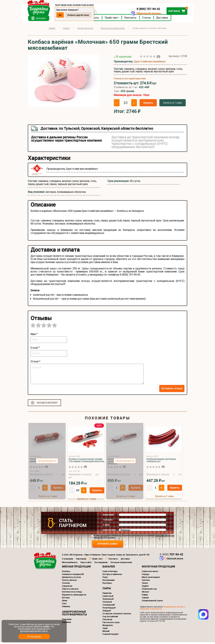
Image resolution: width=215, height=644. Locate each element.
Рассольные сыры (111, 624)
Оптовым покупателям (121, 564)
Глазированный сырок (152, 602)
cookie (46, 627)
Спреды (146, 576)
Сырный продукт (111, 636)
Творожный (108, 601)
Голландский (109, 606)
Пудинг (145, 588)
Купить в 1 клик (173, 104)
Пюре (105, 579)
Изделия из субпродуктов (74, 596)
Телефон (108, 522)
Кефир (145, 596)
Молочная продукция (158, 568)
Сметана (146, 582)
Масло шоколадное (151, 579)
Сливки (145, 599)
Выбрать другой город (84, 15)
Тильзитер (107, 621)
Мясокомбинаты (70, 564)
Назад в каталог (47, 404)
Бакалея (109, 568)
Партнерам (81, 560)
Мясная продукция (76, 568)
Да (66, 15)
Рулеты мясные (69, 582)
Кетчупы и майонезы (112, 576)
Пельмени (67, 621)
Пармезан (107, 595)
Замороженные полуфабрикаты (74, 615)
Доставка (168, 19)
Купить (148, 104)
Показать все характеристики (130, 80)
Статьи (152, 19)
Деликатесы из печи (71, 579)
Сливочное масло (150, 573)
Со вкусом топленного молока (117, 615)
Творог (145, 585)
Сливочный (108, 598)
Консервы (107, 585)
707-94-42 (171, 556)
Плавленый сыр (149, 591)
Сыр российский (110, 618)
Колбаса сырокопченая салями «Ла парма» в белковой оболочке (86, 462)
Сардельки (67, 588)
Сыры (107, 590)
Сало (64, 605)
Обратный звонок (143, 13)
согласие (104, 537)
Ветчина (66, 599)
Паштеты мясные (70, 591)
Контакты (137, 19)
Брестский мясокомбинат (150, 63)
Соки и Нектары (110, 573)
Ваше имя (108, 517)
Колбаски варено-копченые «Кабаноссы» (161, 462)
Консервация (109, 582)
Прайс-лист (118, 19)
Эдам (105, 630)
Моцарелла (108, 627)
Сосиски (66, 585)
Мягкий (106, 633)
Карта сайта (86, 564)
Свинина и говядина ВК (73, 576)
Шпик (65, 602)
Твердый (107, 612)
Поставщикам (101, 564)
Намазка (66, 608)
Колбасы (66, 573)
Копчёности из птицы (72, 593)
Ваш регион (109, 532)
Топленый (107, 604)
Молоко (145, 593)
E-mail (106, 527)
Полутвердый (109, 609)
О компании (67, 560)
